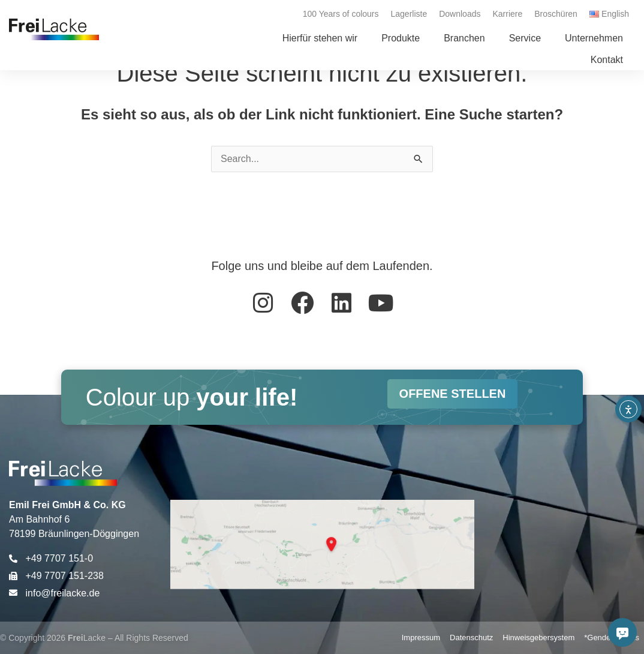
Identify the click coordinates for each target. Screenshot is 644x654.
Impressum (421, 637)
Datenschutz (471, 637)
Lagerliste (409, 14)
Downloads (460, 14)
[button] (401, 38)
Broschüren (556, 14)
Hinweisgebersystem (538, 637)
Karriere (507, 14)
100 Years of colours (341, 14)
